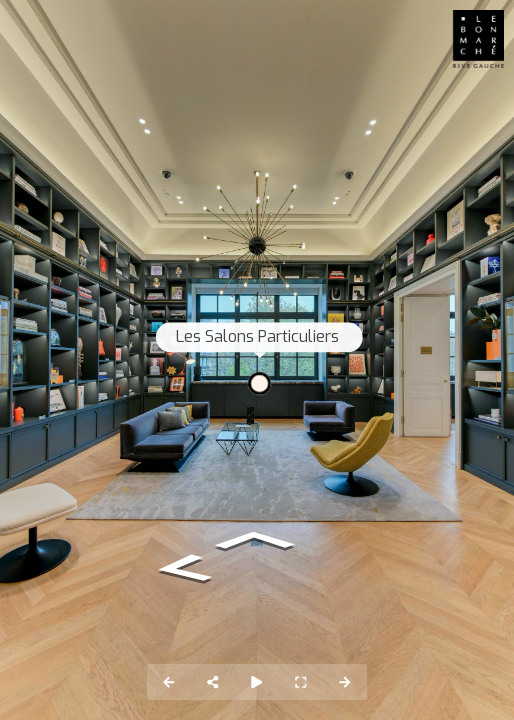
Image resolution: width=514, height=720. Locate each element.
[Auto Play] (257, 682)
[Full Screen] (301, 682)
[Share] (213, 682)
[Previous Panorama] (169, 682)
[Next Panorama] (345, 682)
